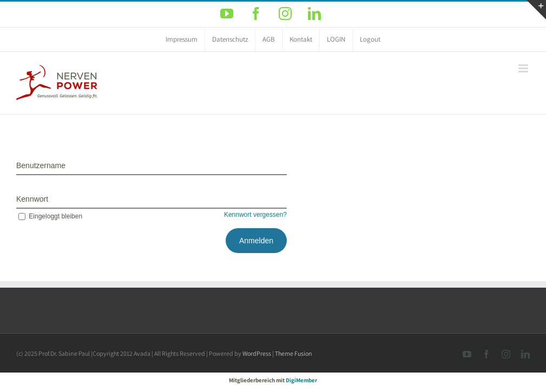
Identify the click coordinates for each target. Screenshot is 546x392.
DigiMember (301, 380)
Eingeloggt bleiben (49, 216)
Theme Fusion (294, 353)
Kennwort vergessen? (255, 215)
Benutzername (41, 165)
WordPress (257, 353)
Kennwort (32, 199)
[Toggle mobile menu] (524, 68)
